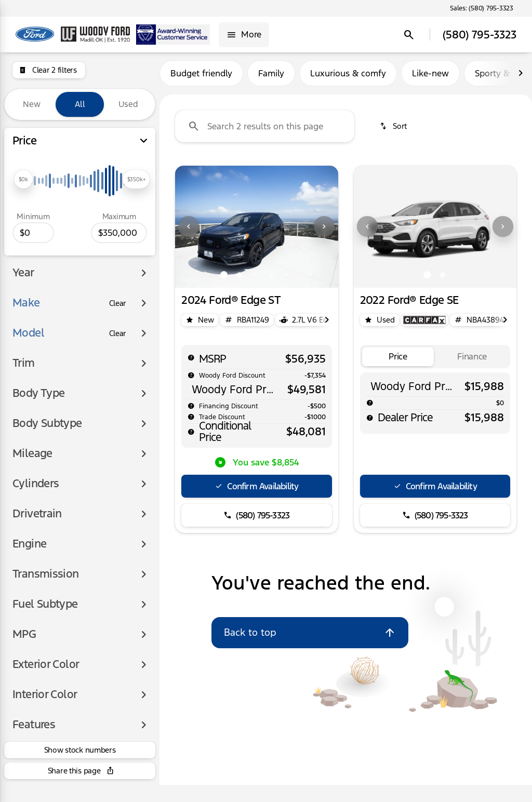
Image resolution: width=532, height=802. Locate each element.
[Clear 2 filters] (49, 70)
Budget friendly (201, 77)
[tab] (398, 361)
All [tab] (80, 104)
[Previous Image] (189, 231)
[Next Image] (521, 77)
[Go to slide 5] (286, 279)
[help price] (191, 436)
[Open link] (424, 324)
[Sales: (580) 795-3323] (482, 8)
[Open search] (409, 35)
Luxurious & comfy (348, 77)
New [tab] (32, 104)
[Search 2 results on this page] (265, 130)
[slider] (23, 179)
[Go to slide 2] (240, 279)
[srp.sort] (394, 130)
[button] (187, 231)
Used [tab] (128, 104)
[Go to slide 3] (255, 279)
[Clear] (118, 303)
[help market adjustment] (191, 379)
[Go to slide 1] (224, 279)
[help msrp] (191, 362)
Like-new (430, 77)
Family (271, 77)
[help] (191, 410)
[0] (33, 233)
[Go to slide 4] (271, 279)
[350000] (119, 233)
